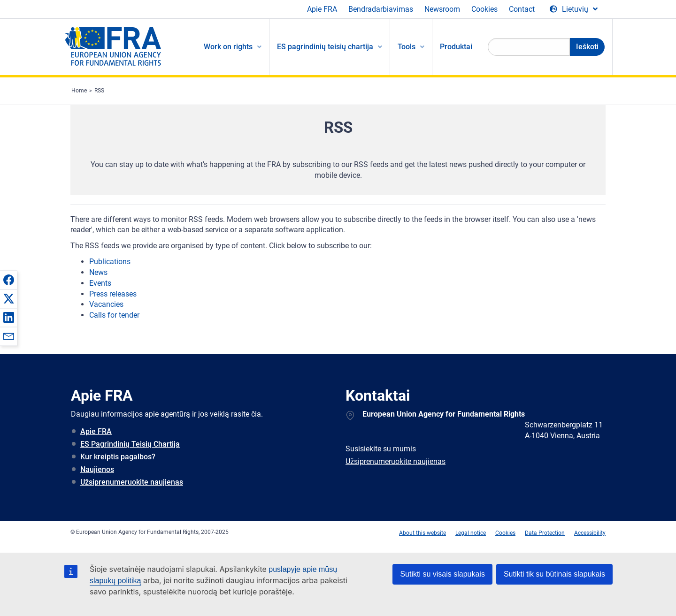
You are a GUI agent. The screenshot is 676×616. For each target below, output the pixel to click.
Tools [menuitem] (407, 47)
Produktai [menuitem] (456, 47)
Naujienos (97, 469)
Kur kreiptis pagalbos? (118, 457)
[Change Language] (574, 9)
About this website (422, 533)
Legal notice (471, 533)
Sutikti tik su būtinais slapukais (554, 574)
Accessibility (590, 533)
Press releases (113, 294)
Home (79, 91)
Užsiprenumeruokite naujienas (132, 482)
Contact (522, 9)
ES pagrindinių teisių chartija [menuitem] (325, 47)
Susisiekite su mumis (381, 449)
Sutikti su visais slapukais (442, 574)
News (98, 272)
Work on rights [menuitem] (228, 47)
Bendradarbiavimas (381, 9)
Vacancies (106, 304)
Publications (110, 262)
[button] (8, 280)
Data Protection (545, 533)
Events (100, 283)
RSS (99, 91)
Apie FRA (322, 9)
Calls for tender (114, 315)
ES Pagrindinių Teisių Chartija (130, 444)
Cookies (484, 9)
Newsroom (442, 9)
